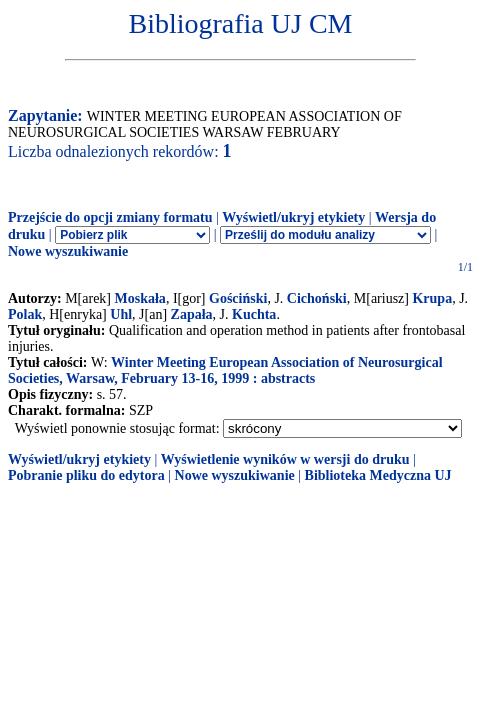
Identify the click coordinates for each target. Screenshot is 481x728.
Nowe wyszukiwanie (68, 251)
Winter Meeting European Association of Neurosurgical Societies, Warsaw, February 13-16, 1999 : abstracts (225, 370)
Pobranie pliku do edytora (86, 475)
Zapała (192, 314)
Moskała (140, 298)
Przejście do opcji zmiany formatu (110, 217)
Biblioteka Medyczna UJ (378, 475)
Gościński (238, 298)
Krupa (432, 298)
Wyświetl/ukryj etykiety (293, 217)
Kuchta (254, 314)
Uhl (121, 314)
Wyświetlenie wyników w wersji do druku (285, 459)
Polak (25, 314)
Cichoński (317, 298)
